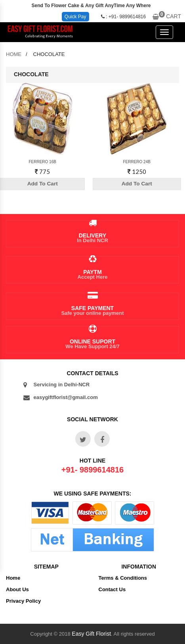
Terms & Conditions (123, 578)
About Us (17, 589)
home (14, 54)
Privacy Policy (23, 601)
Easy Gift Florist (91, 634)
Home (13, 578)
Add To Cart (43, 184)
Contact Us (112, 589)
